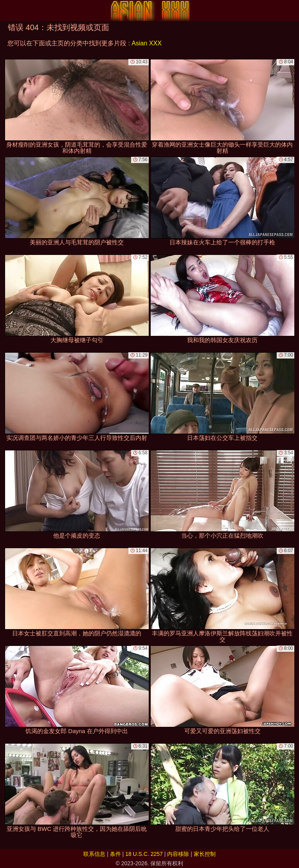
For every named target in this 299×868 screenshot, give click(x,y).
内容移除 (178, 854)
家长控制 (205, 854)
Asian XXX (146, 43)
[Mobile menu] (7, 11)
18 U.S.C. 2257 (144, 854)
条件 (115, 854)
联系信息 (94, 854)
